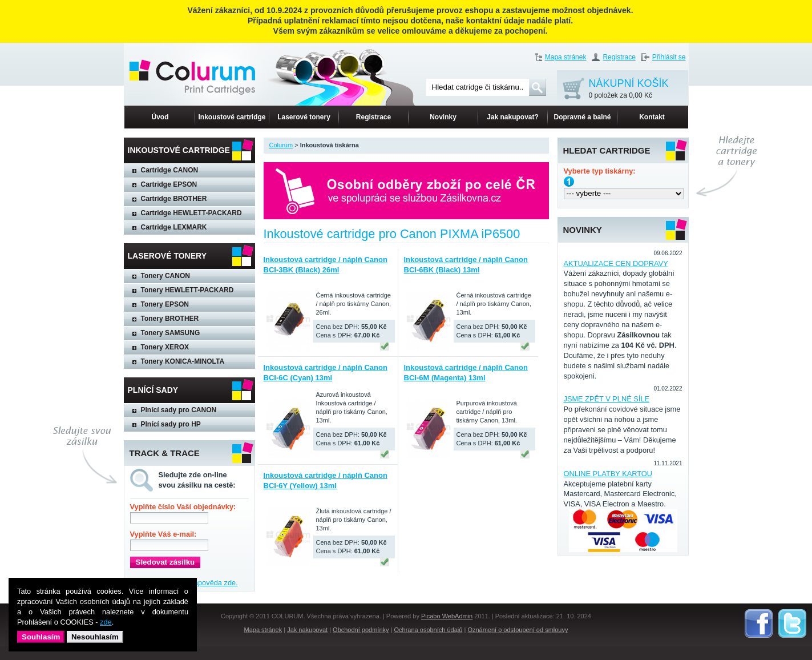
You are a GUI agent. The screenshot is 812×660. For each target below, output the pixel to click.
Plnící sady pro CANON (179, 410)
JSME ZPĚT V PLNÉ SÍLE (607, 399)
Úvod (160, 117)
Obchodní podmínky (361, 630)
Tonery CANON (165, 276)
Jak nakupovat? (513, 117)
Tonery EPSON (165, 304)
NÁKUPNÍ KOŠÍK (629, 89)
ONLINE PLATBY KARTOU (608, 474)
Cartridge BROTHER (174, 199)
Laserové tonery (304, 117)
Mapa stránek (566, 57)
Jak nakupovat (307, 630)
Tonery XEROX (165, 347)
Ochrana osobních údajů (429, 630)
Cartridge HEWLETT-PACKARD (191, 213)
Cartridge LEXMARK (174, 227)
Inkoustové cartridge (232, 117)
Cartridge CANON (170, 170)
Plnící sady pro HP (171, 424)
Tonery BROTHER (170, 319)
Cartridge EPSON (169, 184)
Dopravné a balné (582, 117)
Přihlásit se (669, 57)
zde (106, 622)
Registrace (619, 57)
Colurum (281, 145)
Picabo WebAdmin (447, 616)
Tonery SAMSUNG (171, 333)
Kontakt (652, 117)
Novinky (443, 117)
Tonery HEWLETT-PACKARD (187, 290)
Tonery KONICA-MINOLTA (183, 361)
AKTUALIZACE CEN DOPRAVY (616, 263)
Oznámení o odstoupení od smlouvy (518, 630)
